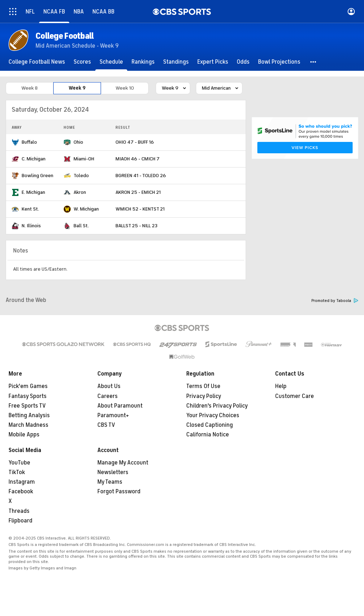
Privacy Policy (204, 396)
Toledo (81, 176)
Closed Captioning (210, 425)
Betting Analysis (29, 415)
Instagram (22, 482)
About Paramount (120, 406)
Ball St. (81, 226)
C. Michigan (34, 159)
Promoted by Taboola (335, 301)
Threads (19, 511)
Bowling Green (38, 176)
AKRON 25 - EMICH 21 (138, 192)
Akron (80, 192)
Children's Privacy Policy (217, 406)
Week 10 (125, 88)
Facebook (21, 492)
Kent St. (30, 209)
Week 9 (77, 88)
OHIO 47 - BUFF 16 (135, 142)
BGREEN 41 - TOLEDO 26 (141, 176)
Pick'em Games (28, 386)
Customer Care (295, 396)
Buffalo (29, 142)
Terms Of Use (203, 386)
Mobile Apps (24, 435)
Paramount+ (113, 415)
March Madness (28, 425)
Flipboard (20, 521)
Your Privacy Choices (213, 415)
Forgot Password (119, 492)
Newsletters (113, 472)
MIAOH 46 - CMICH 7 (138, 159)
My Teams (110, 482)
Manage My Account (123, 463)
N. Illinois (31, 226)
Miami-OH (84, 159)
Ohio (78, 142)
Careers (108, 396)
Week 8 (30, 88)
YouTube (19, 463)
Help (281, 386)
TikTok (17, 472)
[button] (314, 62)
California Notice (208, 435)
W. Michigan (86, 209)
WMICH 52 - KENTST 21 (140, 209)
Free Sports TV (27, 406)
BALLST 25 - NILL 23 (136, 226)
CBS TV (106, 425)
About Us (109, 386)
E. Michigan (33, 192)
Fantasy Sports (28, 396)
